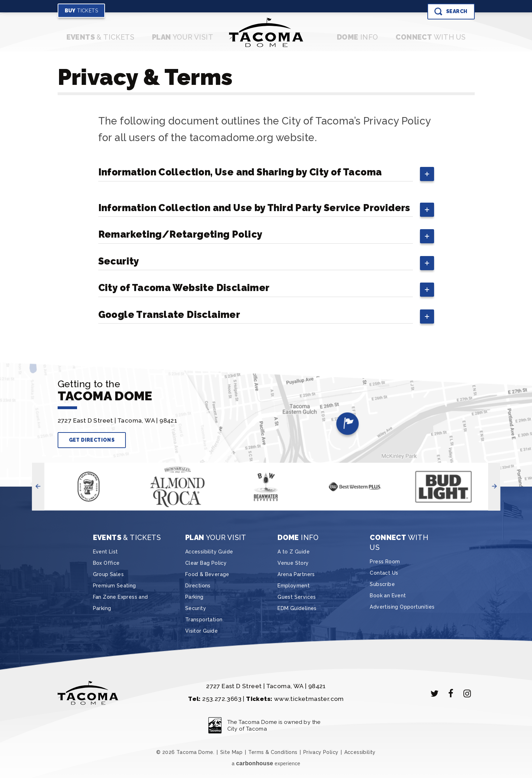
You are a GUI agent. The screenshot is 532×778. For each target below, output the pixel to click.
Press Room (385, 562)
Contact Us (384, 573)
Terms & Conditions (273, 752)
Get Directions (92, 440)
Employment (294, 586)
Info (358, 37)
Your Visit (183, 37)
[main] (266, 205)
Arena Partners (296, 574)
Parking (194, 597)
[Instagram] (467, 693)
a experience (266, 763)
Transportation (204, 620)
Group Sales (108, 574)
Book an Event (388, 596)
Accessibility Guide (209, 552)
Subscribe (382, 584)
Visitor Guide (201, 631)
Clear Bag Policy (206, 563)
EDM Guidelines (297, 608)
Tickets (81, 11)
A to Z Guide (294, 552)
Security (196, 608)
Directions (198, 586)
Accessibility (360, 752)
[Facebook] (451, 693)
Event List (106, 552)
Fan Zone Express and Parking (121, 603)
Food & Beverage (207, 574)
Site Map (231, 752)
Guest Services (297, 597)
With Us (431, 37)
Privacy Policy (321, 752)
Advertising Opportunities (402, 607)
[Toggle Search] (451, 11)
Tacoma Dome (266, 32)
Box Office (106, 563)
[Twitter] (435, 693)
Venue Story (293, 563)
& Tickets (100, 37)
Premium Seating (115, 586)
